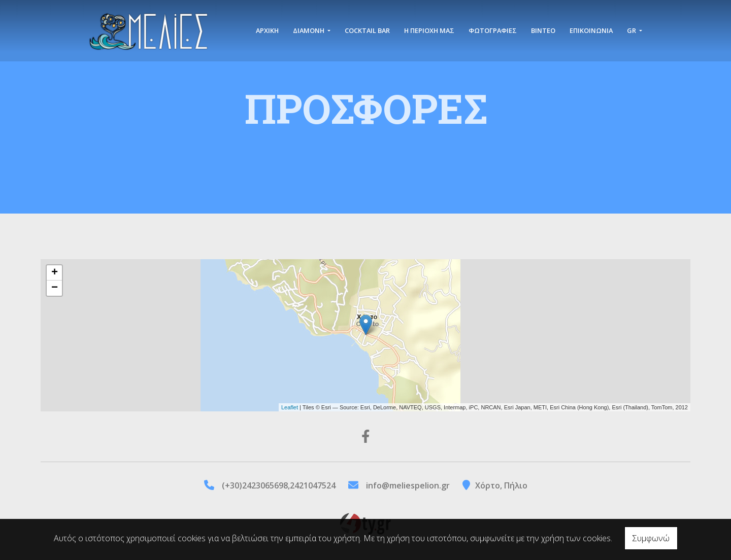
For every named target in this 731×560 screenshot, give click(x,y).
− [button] (55, 288)
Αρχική (267, 31)
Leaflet (290, 407)
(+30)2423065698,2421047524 (279, 485)
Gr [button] (632, 31)
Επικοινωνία (591, 31)
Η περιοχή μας (429, 31)
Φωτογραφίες (493, 31)
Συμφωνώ (651, 538)
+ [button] (55, 273)
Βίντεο (543, 31)
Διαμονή (309, 31)
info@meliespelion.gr (408, 485)
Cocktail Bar (367, 31)
